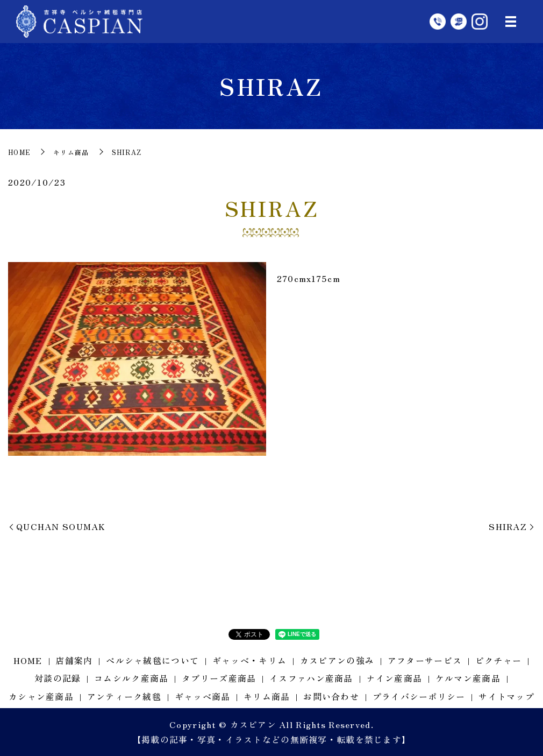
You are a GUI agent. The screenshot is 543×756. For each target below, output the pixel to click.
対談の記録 (58, 678)
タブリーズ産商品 (219, 678)
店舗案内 (74, 660)
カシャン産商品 (41, 696)
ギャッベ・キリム (249, 660)
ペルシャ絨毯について (152, 660)
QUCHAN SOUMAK (61, 526)
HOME (19, 152)
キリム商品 (71, 152)
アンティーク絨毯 (124, 696)
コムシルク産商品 (131, 678)
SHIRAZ (508, 526)
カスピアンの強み (337, 660)
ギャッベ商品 (203, 696)
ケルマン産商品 (468, 678)
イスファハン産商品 (311, 678)
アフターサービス (425, 660)
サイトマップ (506, 696)
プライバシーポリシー (419, 696)
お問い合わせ (331, 696)
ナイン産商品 (394, 678)
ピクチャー (498, 660)
